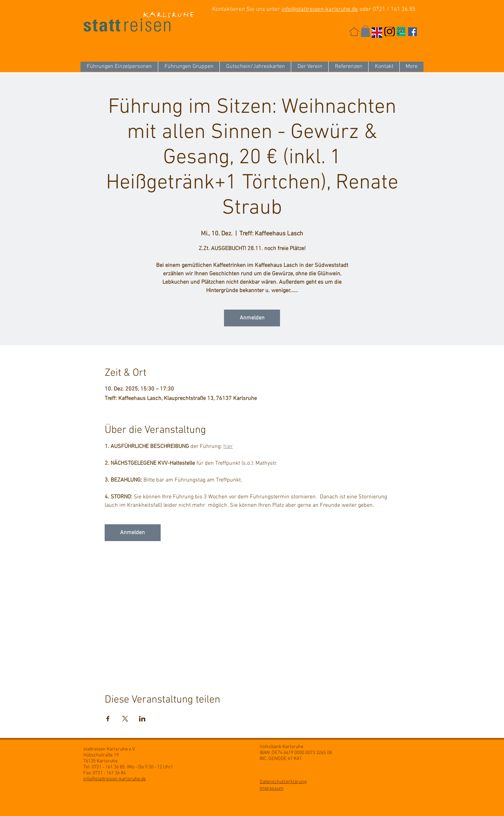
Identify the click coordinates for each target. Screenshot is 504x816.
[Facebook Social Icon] (412, 32)
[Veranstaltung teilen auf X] (125, 719)
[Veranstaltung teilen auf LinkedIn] (142, 719)
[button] (365, 31)
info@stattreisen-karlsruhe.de (320, 9)
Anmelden (252, 318)
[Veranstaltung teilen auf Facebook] (108, 719)
